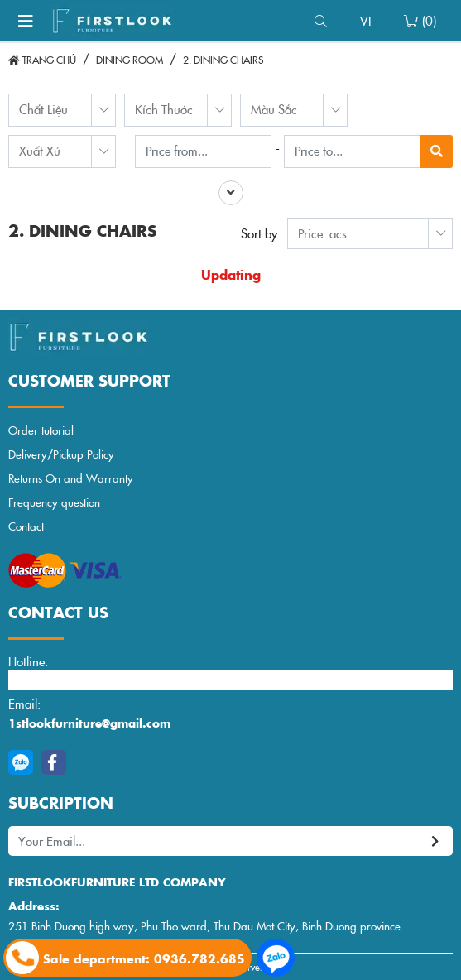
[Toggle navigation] (26, 21)
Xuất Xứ (40, 150)
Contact (26, 526)
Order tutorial (41, 430)
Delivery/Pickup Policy (61, 454)
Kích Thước (164, 109)
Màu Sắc (274, 109)
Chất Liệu (43, 109)
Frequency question (54, 502)
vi (365, 20)
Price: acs (322, 233)
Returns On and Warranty (71, 478)
